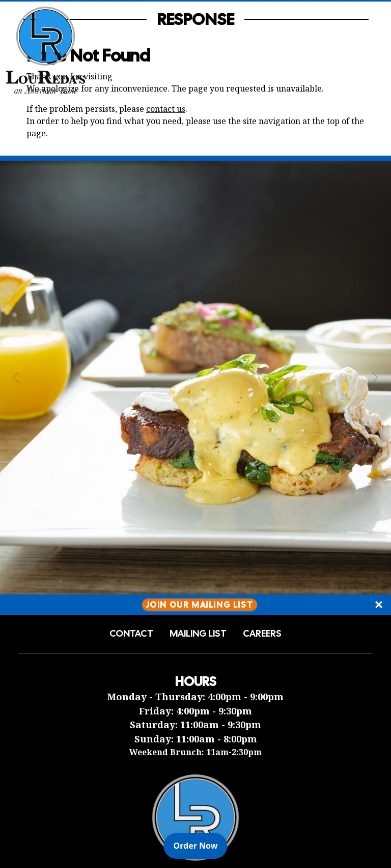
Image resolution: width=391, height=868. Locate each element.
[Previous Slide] (16, 377)
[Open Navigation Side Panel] (367, 50)
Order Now (201, 845)
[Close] (379, 605)
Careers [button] (262, 634)
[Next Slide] (375, 377)
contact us (166, 109)
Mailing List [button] (198, 634)
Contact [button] (131, 634)
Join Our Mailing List (200, 604)
